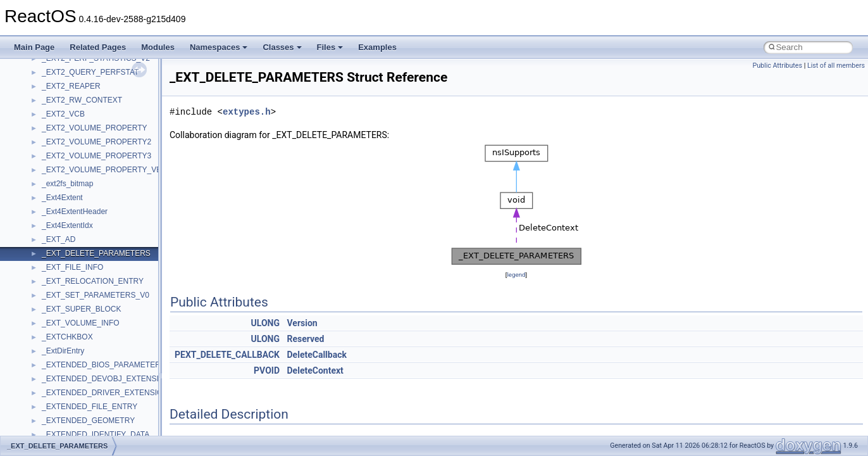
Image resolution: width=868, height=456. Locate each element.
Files (330, 47)
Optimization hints (52, 210)
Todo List (37, 266)
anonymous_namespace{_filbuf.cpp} (103, 405)
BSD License (43, 238)
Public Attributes (777, 66)
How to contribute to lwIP (64, 99)
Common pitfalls (49, 127)
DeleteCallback (317, 355)
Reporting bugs (47, 155)
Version (302, 323)
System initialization (55, 182)
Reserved (306, 339)
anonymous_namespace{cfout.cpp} (101, 433)
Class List (48, 336)
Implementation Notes (59, 224)
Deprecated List (48, 280)
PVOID (267, 370)
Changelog (40, 85)
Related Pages (98, 47)
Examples (377, 47)
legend (516, 275)
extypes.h (247, 112)
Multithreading (45, 196)
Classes (282, 47)
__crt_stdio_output (73, 364)
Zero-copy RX (45, 168)
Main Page (34, 47)
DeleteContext (315, 370)
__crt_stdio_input (71, 350)
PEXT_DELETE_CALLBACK (227, 355)
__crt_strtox (62, 377)
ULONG (265, 323)
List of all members (836, 66)
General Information (55, 252)
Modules (158, 47)
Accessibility (62, 391)
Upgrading (39, 71)
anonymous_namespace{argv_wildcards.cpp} (118, 419)
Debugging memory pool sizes (72, 141)
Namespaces (219, 47)
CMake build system (56, 113)
